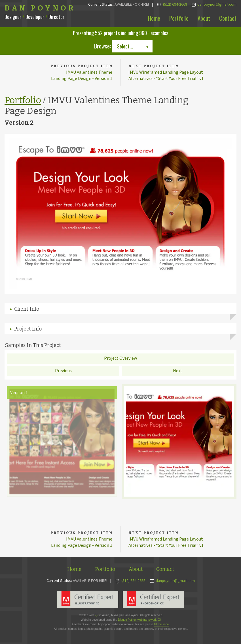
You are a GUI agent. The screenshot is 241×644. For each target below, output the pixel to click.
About (204, 18)
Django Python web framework (137, 621)
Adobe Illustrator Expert (88, 600)
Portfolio (179, 18)
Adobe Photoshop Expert (153, 600)
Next (178, 371)
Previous (63, 371)
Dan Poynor (40, 8)
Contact (228, 18)
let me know (161, 625)
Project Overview (121, 359)
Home (154, 18)
